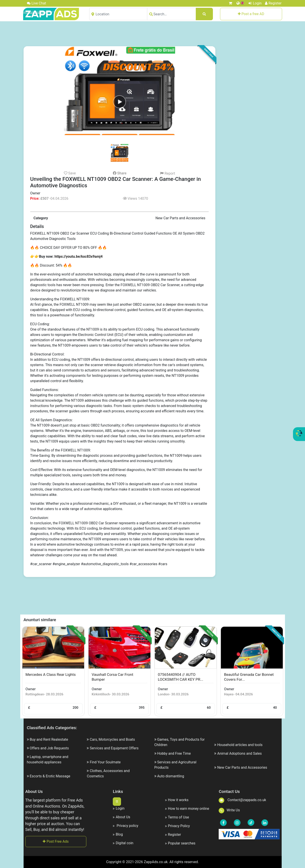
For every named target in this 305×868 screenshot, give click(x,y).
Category (41, 218)
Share (120, 173)
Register (273, 3)
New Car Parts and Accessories (242, 767)
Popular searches (180, 843)
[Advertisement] (153, 34)
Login (255, 3)
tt (117, 801)
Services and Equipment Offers (114, 748)
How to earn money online (187, 809)
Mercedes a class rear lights (51, 674)
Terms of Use (177, 817)
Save (70, 173)
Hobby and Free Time (174, 753)
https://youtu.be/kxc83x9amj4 (79, 256)
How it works (177, 800)
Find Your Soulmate (105, 762)
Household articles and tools (240, 745)
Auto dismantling (171, 776)
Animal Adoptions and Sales (239, 753)
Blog (118, 834)
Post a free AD (251, 14)
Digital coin (123, 843)
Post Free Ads (56, 841)
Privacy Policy (178, 826)
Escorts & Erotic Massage (50, 776)
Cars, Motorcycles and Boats (112, 739)
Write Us (229, 810)
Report (167, 173)
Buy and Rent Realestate (49, 739)
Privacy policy (125, 826)
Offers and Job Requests (49, 748)
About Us (121, 817)
